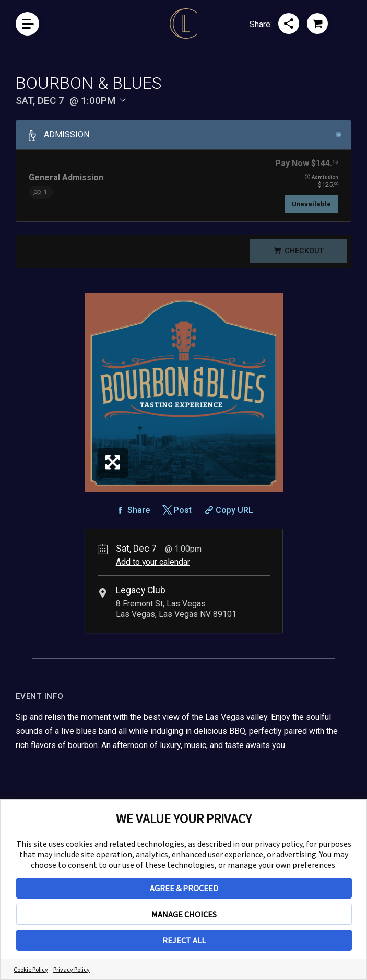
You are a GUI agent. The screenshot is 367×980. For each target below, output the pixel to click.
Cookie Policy (31, 969)
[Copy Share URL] (228, 516)
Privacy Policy (72, 969)
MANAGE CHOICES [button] (184, 914)
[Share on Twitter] (176, 516)
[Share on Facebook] (132, 516)
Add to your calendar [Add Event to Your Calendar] (153, 568)
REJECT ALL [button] (184, 940)
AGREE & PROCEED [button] (184, 888)
